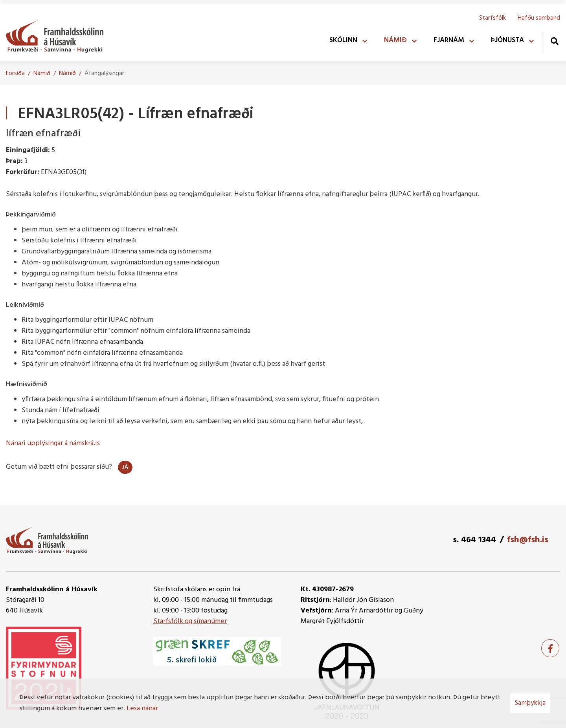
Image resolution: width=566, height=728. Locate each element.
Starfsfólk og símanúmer (190, 621)
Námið (42, 73)
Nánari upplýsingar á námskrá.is (53, 443)
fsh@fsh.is (528, 540)
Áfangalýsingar (104, 73)
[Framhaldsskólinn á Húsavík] (59, 35)
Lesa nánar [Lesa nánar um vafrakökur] (142, 709)
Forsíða (15, 73)
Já (125, 468)
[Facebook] (550, 648)
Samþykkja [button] (530, 703)
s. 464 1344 (474, 540)
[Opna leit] (554, 41)
